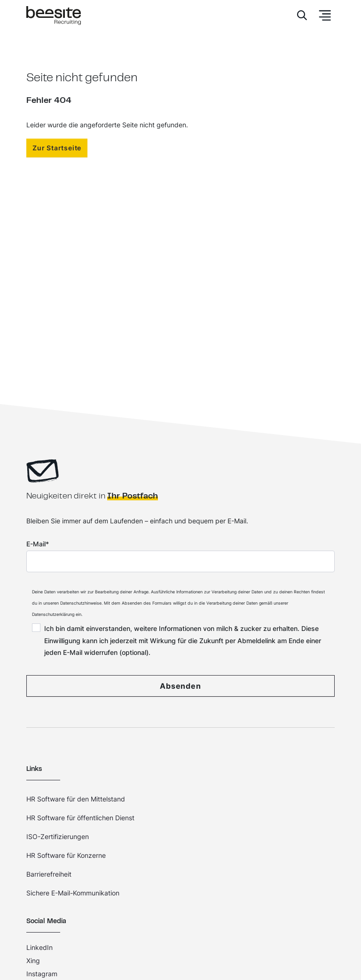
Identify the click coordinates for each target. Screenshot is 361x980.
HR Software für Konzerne (66, 855)
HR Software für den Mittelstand (76, 799)
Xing (33, 961)
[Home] (54, 16)
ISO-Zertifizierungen (58, 836)
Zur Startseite (57, 148)
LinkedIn (39, 947)
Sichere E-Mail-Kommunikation (73, 893)
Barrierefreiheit (49, 874)
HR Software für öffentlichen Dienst (80, 818)
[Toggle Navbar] (322, 16)
